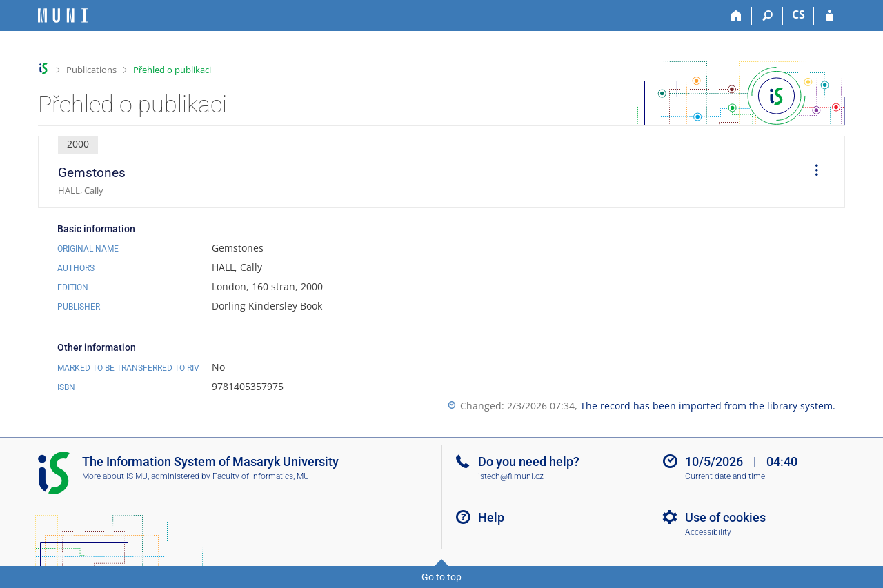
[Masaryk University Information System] (63, 16)
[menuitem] (812, 172)
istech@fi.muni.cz (511, 476)
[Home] (736, 16)
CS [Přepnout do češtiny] (798, 14)
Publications (91, 70)
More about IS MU (115, 476)
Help (491, 517)
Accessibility (708, 532)
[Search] (767, 16)
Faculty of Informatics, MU (261, 476)
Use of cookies (725, 517)
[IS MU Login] (830, 16)
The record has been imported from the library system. (708, 406)
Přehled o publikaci (172, 70)
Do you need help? (529, 462)
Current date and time (725, 476)
